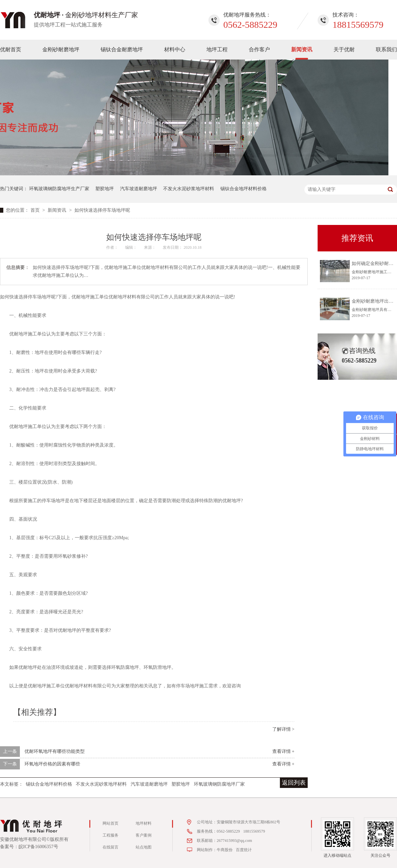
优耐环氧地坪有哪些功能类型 (55, 751)
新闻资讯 (302, 49)
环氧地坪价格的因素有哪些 (52, 764)
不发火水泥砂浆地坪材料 (189, 189)
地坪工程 (217, 49)
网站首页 (110, 823)
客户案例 (144, 835)
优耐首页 (11, 49)
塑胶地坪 (105, 189)
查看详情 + (283, 751)
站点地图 (144, 847)
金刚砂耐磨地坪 (61, 49)
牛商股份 (225, 850)
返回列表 (294, 783)
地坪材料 (144, 823)
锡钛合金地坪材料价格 (243, 189)
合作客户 (259, 49)
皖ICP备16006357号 (38, 847)
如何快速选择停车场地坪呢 (102, 210)
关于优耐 (344, 49)
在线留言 (110, 847)
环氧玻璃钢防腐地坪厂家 (219, 784)
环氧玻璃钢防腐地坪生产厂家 (59, 189)
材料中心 (175, 49)
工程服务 (110, 835)
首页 (36, 210)
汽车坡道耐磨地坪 (139, 189)
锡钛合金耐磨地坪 (122, 49)
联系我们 (386, 49)
